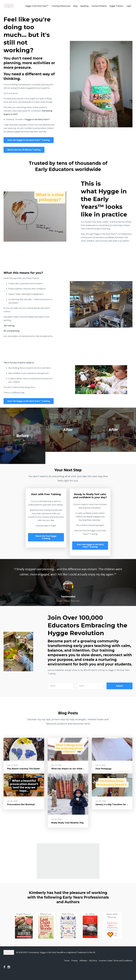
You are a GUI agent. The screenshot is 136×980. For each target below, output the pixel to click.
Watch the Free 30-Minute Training (24, 152)
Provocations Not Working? (21, 809)
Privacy (72, 966)
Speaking (84, 6)
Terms (63, 966)
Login (129, 6)
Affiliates (81, 966)
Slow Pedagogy (103, 773)
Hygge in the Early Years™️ (37, 6)
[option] (68, 587)
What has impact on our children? (69, 773)
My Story (92, 966)
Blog (75, 6)
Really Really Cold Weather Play (68, 827)
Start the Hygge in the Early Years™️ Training (28, 141)
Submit (120, 691)
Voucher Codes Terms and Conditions (116, 966)
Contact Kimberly (99, 6)
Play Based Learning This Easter (24, 773)
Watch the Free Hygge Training (46, 542)
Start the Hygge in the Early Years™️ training (90, 550)
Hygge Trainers (116, 6)
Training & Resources (61, 6)
